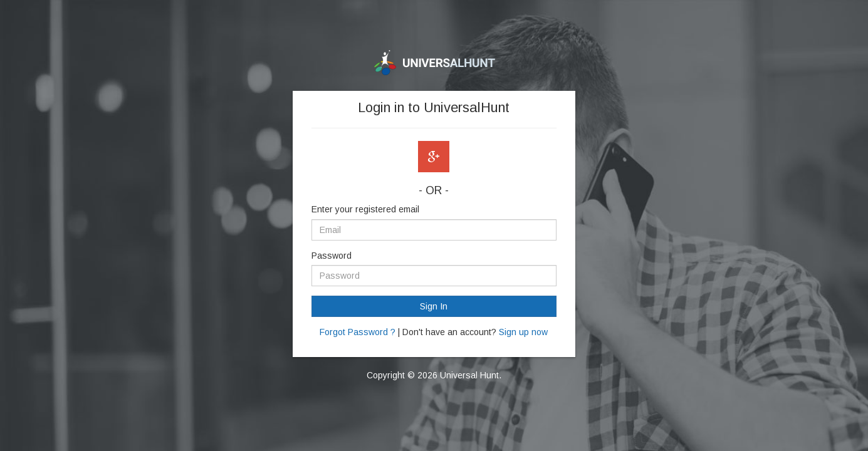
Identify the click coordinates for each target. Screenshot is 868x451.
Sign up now (523, 332)
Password (332, 256)
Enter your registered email (365, 209)
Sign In (434, 306)
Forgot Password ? (358, 332)
